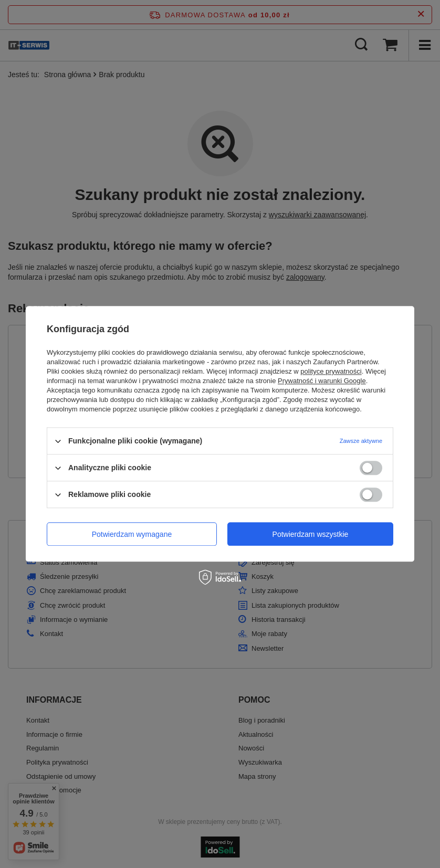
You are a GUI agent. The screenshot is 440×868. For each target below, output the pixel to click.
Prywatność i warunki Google (322, 381)
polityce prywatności (331, 371)
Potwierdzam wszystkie (311, 534)
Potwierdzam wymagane (132, 534)
